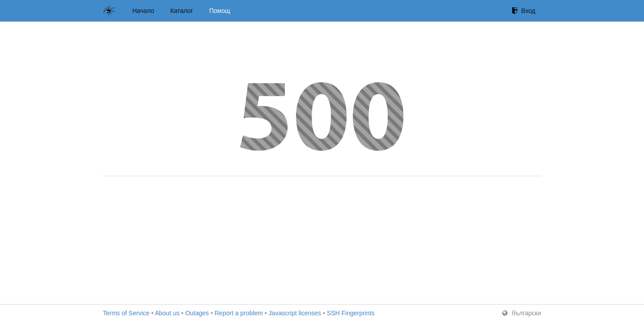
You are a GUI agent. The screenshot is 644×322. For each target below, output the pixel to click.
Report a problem (239, 313)
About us (167, 313)
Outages (197, 313)
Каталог (182, 11)
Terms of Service (126, 313)
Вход (523, 11)
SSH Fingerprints (351, 313)
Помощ (220, 11)
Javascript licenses (295, 313)
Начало (143, 11)
